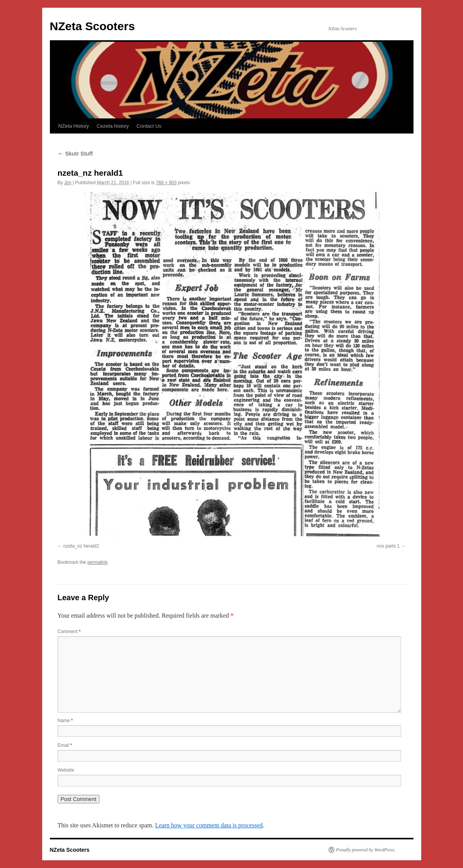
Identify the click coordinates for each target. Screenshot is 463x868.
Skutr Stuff (75, 154)
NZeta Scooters (92, 26)
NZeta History (74, 126)
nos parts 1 (388, 546)
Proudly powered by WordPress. (366, 850)
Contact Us (149, 126)
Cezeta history (113, 126)
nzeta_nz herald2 (81, 546)
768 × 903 (166, 183)
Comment (69, 632)
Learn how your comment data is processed (209, 825)
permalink (97, 562)
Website (66, 770)
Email (65, 745)
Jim (68, 183)
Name (65, 721)
